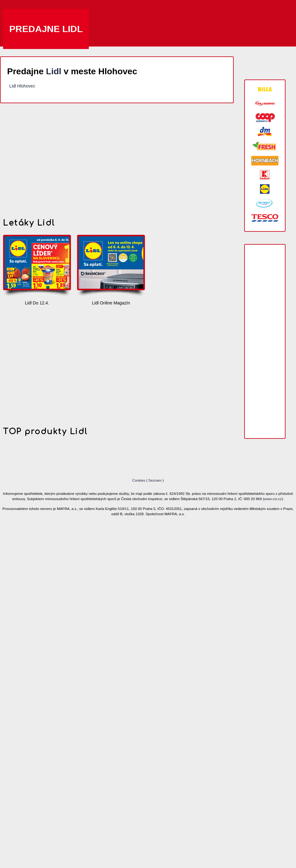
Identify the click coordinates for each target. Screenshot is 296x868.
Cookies (139, 480)
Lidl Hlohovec (22, 86)
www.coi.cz (273, 499)
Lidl (54, 71)
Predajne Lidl (46, 29)
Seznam (155, 480)
